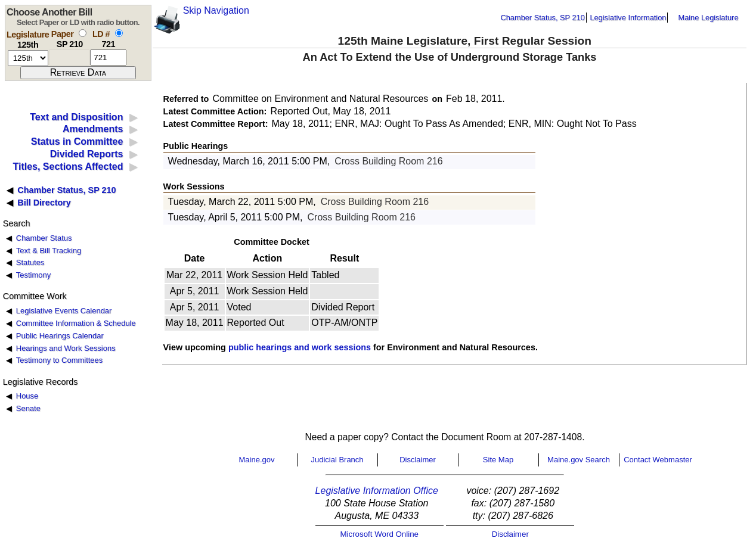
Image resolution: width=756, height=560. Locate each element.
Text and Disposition (76, 117)
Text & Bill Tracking (49, 251)
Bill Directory (44, 203)
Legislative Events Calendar (64, 311)
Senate (28, 408)
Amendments (93, 129)
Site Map (498, 460)
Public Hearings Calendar (60, 336)
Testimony (33, 275)
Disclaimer (418, 460)
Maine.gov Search (579, 460)
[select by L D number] (119, 33)
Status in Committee (77, 141)
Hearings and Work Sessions (66, 348)
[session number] (28, 58)
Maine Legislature (708, 18)
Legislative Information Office (377, 491)
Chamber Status (44, 238)
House (27, 396)
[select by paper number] (83, 33)
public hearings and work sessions (300, 347)
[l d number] (108, 57)
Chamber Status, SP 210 (543, 18)
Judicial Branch (337, 460)
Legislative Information (628, 18)
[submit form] (78, 73)
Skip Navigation (216, 10)
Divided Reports (87, 154)
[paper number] (69, 57)
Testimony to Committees (59, 360)
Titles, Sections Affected (68, 167)
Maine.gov (257, 460)
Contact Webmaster (658, 460)
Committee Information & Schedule (76, 323)
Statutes (30, 262)
